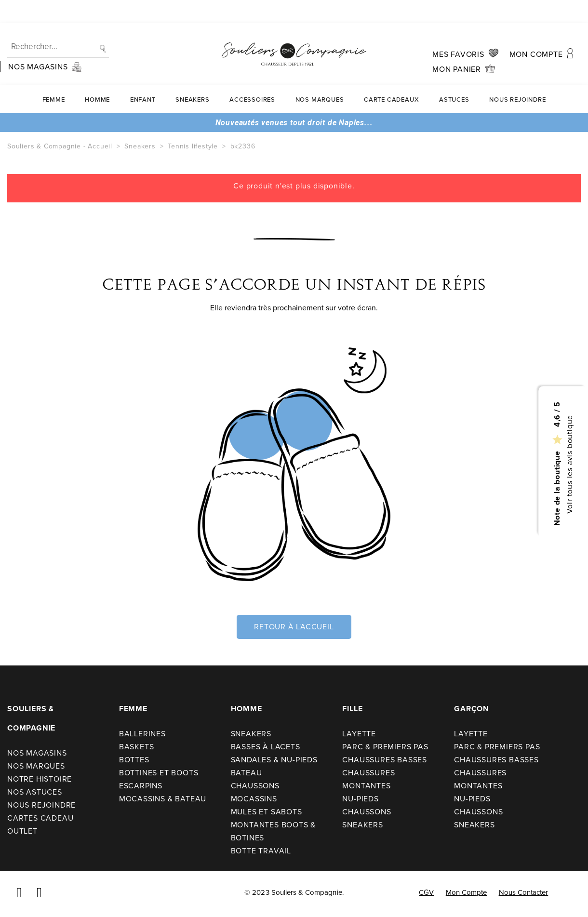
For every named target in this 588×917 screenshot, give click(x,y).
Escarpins (141, 786)
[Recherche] (58, 24)
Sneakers (192, 76)
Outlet (22, 831)
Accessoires (252, 76)
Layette (359, 734)
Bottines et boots (159, 773)
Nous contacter (524, 892)
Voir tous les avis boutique (569, 464)
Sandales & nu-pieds (274, 760)
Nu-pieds (360, 799)
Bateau (247, 773)
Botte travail (261, 851)
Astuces (454, 76)
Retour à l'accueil (294, 627)
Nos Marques (320, 76)
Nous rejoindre (517, 76)
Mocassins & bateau (163, 799)
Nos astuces (35, 792)
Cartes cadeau (40, 818)
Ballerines (142, 734)
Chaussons (255, 786)
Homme (97, 76)
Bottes (134, 760)
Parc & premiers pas (385, 747)
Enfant (143, 76)
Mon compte (467, 892)
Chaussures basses (385, 760)
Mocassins (254, 799)
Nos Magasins (37, 753)
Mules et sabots (267, 812)
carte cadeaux (391, 76)
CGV (426, 892)
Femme (54, 76)
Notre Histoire (40, 779)
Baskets (137, 747)
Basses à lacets (266, 747)
